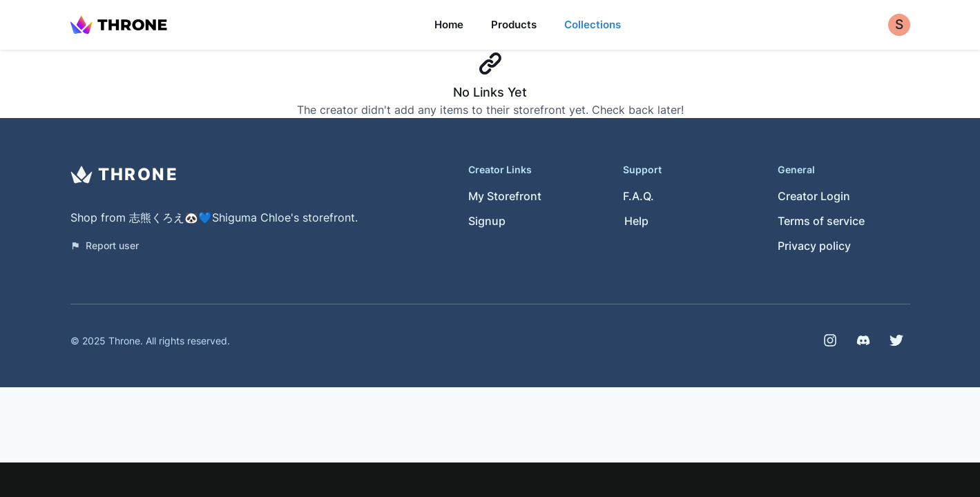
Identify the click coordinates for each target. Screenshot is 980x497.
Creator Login (814, 196)
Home (449, 25)
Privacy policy (814, 246)
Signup (487, 221)
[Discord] (863, 340)
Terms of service (821, 221)
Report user (105, 245)
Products (514, 25)
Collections (593, 25)
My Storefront (505, 196)
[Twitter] (896, 340)
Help (636, 221)
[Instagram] (830, 340)
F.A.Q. (638, 196)
